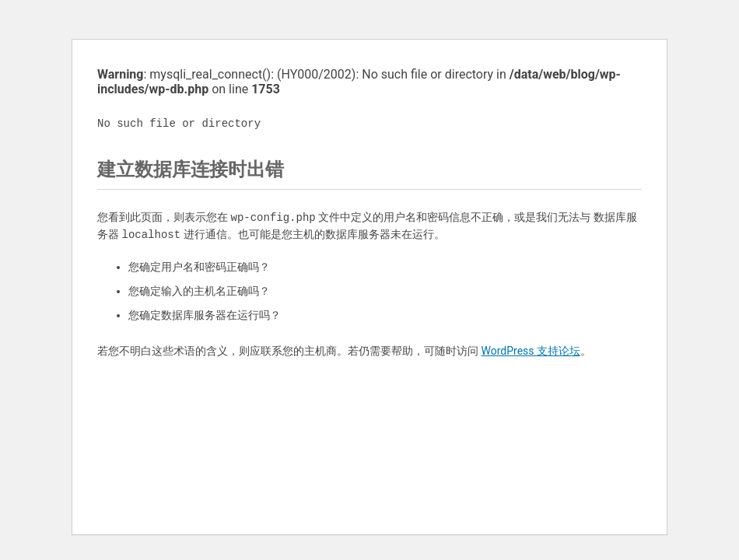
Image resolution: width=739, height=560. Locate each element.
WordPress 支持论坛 (531, 351)
